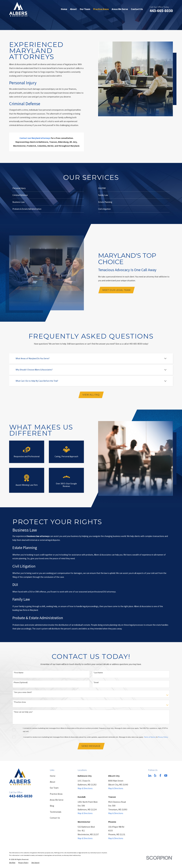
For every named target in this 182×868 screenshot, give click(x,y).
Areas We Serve (57, 800)
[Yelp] (155, 775)
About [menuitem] (73, 9)
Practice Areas (56, 794)
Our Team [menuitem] (85, 9)
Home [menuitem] (64, 9)
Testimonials (56, 812)
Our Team (54, 788)
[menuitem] (12, 863)
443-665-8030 (161, 11)
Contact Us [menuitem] (137, 9)
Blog (52, 806)
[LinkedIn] (150, 775)
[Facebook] (160, 775)
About (53, 782)
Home (53, 776)
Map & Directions (85, 788)
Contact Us (55, 818)
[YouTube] (166, 775)
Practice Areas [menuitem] (101, 9)
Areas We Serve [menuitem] (120, 9)
